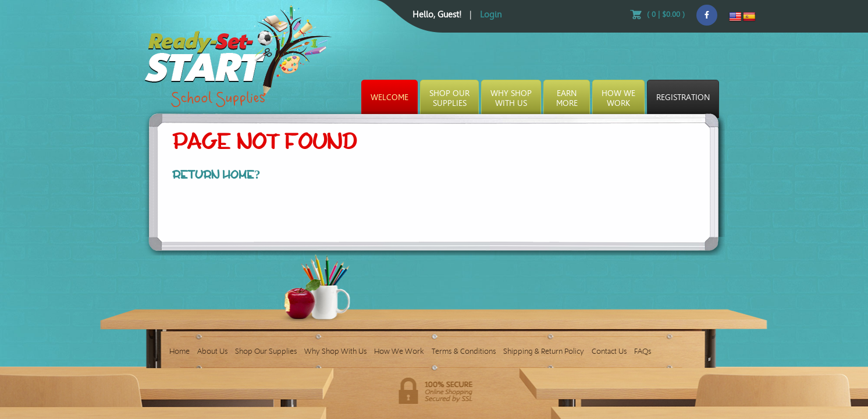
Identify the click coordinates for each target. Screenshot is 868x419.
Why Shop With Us (335, 351)
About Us (212, 351)
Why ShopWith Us (511, 98)
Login (491, 15)
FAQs (643, 351)
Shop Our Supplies (266, 351)
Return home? (216, 175)
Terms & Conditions (464, 351)
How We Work (399, 351)
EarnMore (567, 98)
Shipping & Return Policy (544, 351)
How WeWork (618, 98)
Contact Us (609, 351)
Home (179, 351)
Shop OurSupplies (449, 98)
